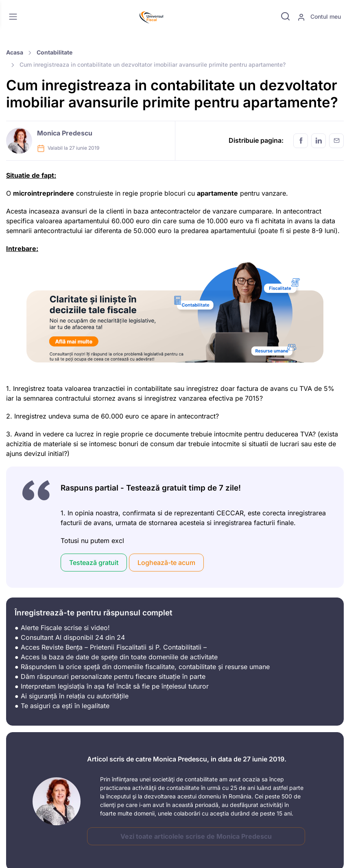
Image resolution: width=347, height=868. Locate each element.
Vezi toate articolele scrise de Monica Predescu (196, 836)
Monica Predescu (65, 133)
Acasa (15, 52)
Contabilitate (55, 52)
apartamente (217, 193)
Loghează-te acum (166, 563)
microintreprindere (44, 193)
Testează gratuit (94, 563)
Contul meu (319, 17)
